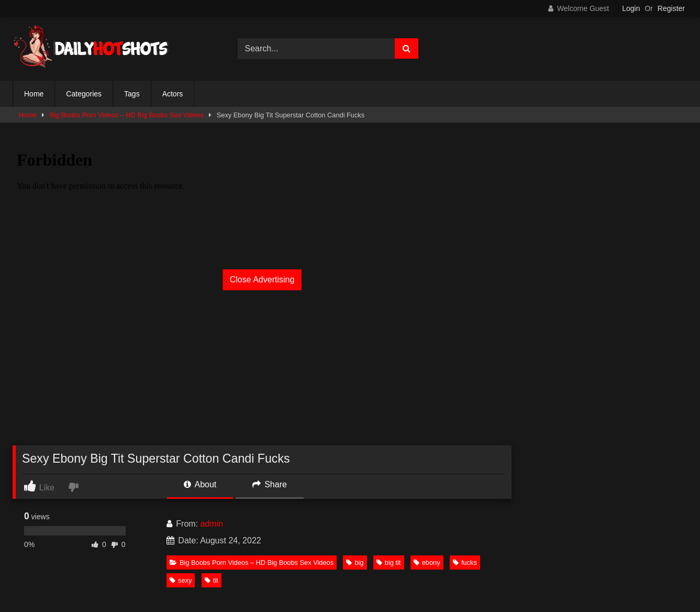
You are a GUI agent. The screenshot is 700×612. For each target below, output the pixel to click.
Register (671, 8)
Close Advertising (262, 280)
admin (212, 524)
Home (34, 94)
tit (212, 580)
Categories (84, 94)
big (355, 562)
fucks (465, 562)
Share (270, 484)
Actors (173, 94)
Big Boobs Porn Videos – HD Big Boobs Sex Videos (127, 115)
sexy (181, 580)
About (200, 484)
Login (631, 8)
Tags (132, 94)
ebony (427, 562)
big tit (389, 562)
